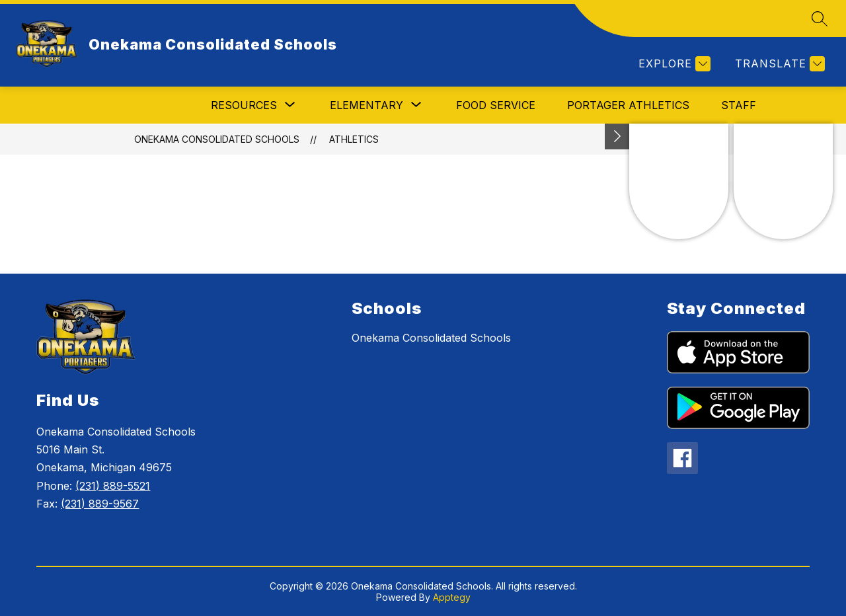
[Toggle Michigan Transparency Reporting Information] (617, 136)
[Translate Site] (778, 64)
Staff (739, 105)
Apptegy (452, 597)
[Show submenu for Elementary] (366, 105)
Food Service (496, 105)
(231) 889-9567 (100, 504)
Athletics (354, 139)
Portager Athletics (628, 105)
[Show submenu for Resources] (244, 105)
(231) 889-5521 (113, 486)
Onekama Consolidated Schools (217, 139)
